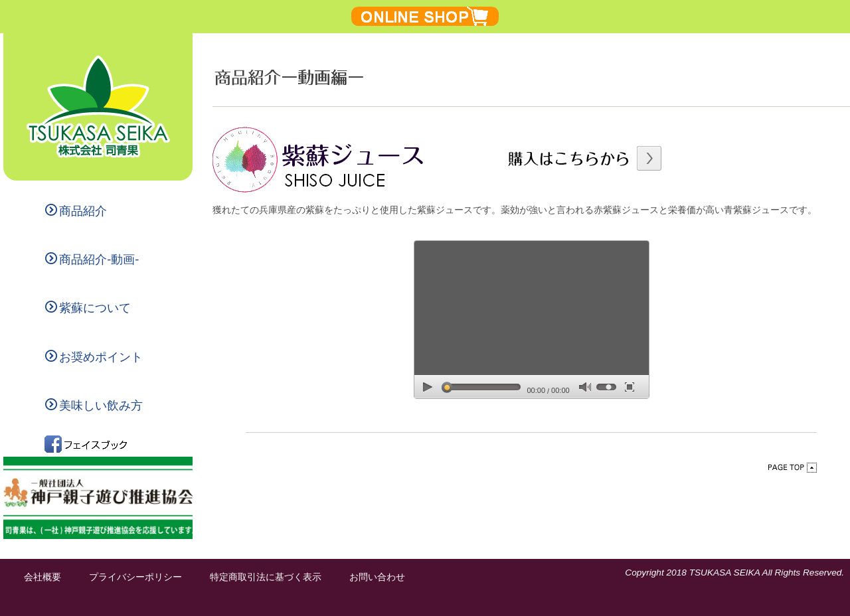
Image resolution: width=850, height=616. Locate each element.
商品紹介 (76, 211)
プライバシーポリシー (135, 577)
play (428, 387)
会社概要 (42, 577)
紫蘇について (88, 308)
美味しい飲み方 (94, 405)
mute (585, 387)
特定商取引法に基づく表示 (266, 577)
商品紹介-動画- (92, 259)
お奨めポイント (94, 357)
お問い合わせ (377, 577)
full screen (630, 387)
